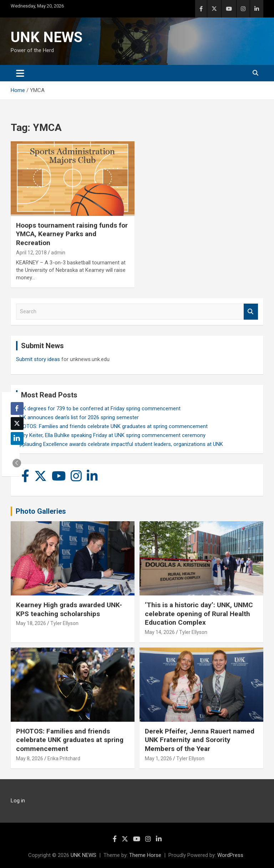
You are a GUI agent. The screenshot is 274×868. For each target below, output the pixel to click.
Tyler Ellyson (64, 623)
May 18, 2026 (31, 623)
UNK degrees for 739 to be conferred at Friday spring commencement (98, 408)
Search (251, 312)
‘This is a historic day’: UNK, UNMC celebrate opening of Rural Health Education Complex (199, 614)
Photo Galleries (41, 511)
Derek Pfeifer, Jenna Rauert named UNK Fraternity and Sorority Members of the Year (200, 740)
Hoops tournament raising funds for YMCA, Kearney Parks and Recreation (72, 234)
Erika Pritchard (64, 758)
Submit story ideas (38, 359)
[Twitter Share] (17, 423)
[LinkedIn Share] (17, 438)
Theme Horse (145, 855)
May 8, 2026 (30, 758)
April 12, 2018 (31, 253)
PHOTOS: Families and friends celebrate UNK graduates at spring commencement (112, 426)
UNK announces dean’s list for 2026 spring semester (77, 417)
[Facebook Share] (17, 408)
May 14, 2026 (160, 632)
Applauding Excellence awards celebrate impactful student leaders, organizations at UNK (120, 444)
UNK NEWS (47, 37)
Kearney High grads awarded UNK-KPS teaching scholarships (69, 609)
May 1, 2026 (158, 758)
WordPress (230, 855)
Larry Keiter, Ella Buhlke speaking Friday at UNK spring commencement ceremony (111, 435)
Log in (18, 801)
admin (58, 253)
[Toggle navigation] (20, 73)
